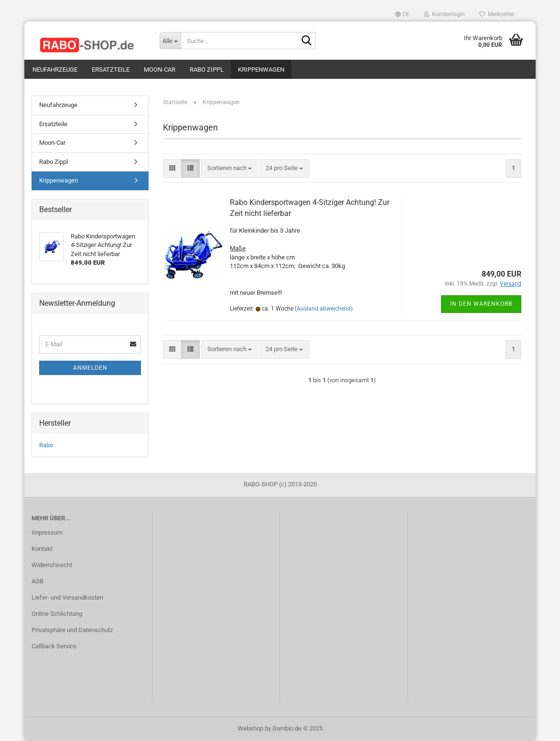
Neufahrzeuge (55, 70)
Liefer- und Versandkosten (67, 597)
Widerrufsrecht (52, 565)
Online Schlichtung (57, 614)
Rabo (46, 445)
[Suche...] (170, 41)
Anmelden (90, 368)
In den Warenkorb (481, 304)
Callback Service (54, 646)
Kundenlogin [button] (444, 14)
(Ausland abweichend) (324, 309)
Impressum (47, 532)
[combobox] (230, 168)
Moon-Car (160, 70)
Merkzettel (497, 14)
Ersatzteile (111, 70)
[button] (402, 14)
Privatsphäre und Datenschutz (72, 630)
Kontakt (42, 549)
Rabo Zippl (207, 70)
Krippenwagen (261, 70)
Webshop (250, 728)
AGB (38, 581)
